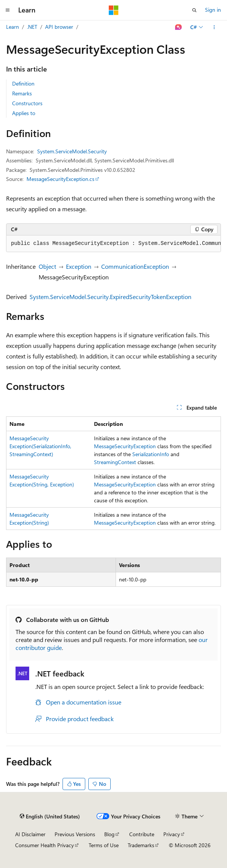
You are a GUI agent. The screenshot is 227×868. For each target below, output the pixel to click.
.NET (32, 27)
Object (47, 266)
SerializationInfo (151, 454)
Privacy (172, 834)
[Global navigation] (8, 10)
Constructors (27, 103)
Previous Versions (75, 834)
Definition (23, 83)
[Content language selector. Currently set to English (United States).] (50, 817)
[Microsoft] (114, 10)
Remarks (22, 93)
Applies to (24, 113)
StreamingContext (115, 462)
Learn (13, 27)
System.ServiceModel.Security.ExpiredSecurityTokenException (110, 297)
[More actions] (214, 27)
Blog (109, 834)
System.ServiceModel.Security (72, 151)
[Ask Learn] (179, 27)
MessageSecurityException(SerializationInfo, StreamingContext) (40, 446)
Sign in (213, 10)
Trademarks (141, 845)
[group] (113, 244)
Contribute (142, 834)
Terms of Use (104, 845)
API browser (59, 27)
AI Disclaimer (30, 834)
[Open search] (194, 10)
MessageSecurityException (125, 446)
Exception (79, 266)
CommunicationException (135, 266)
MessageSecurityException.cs (60, 179)
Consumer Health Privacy (45, 845)
